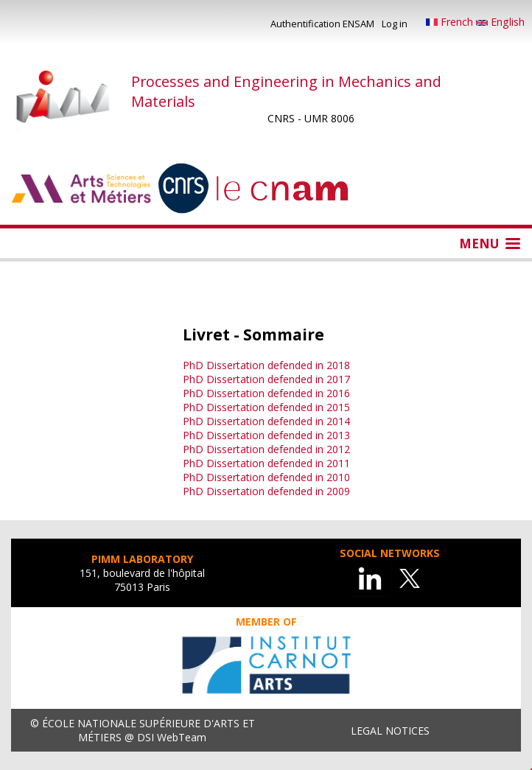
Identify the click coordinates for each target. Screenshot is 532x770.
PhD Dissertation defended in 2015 (266, 407)
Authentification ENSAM (322, 24)
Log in (395, 24)
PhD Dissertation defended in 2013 (266, 435)
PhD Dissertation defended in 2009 (266, 491)
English (500, 22)
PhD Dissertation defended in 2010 (266, 477)
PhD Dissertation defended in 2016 (266, 393)
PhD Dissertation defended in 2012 (266, 449)
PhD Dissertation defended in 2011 (266, 463)
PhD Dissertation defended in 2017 (266, 379)
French (451, 22)
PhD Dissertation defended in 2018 (266, 365)
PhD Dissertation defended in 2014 (266, 421)
